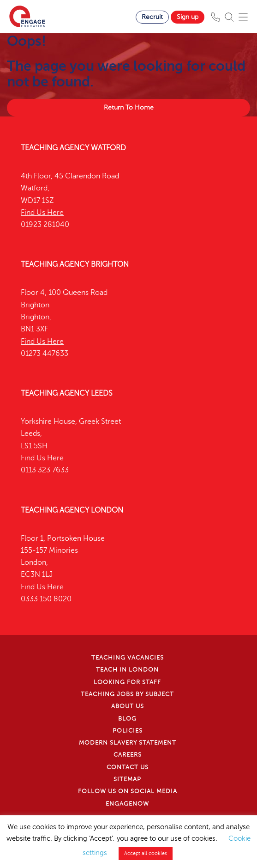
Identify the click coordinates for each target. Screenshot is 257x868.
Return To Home (129, 107)
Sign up (188, 17)
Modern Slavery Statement (128, 743)
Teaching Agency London (72, 510)
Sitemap (127, 779)
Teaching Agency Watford (73, 148)
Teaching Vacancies (128, 658)
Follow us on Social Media (128, 791)
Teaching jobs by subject (127, 694)
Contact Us (128, 767)
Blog (127, 719)
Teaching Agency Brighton (75, 264)
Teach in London (127, 670)
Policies (128, 731)
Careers (128, 755)
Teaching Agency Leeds (67, 393)
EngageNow (127, 804)
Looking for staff (127, 682)
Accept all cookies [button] (146, 853)
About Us (128, 706)
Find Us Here (42, 213)
